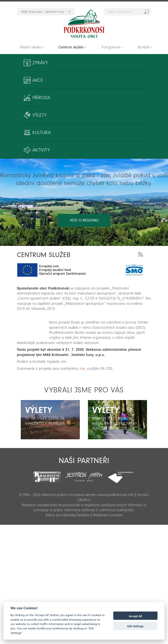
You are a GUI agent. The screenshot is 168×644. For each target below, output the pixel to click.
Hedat (147, 12)
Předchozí (14, 420)
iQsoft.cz (84, 500)
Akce (38, 80)
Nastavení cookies (108, 515)
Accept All (135, 616)
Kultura (42, 133)
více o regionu (84, 220)
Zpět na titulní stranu (84, 24)
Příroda (41, 98)
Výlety (39, 115)
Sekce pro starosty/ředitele (67, 515)
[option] (50, 420)
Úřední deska (30, 47)
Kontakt (144, 47)
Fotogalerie (111, 47)
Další (154, 420)
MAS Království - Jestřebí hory (43, 12)
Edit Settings (136, 626)
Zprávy (40, 63)
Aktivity (41, 150)
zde (63, 362)
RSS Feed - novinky (141, 254)
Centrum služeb (71, 47)
